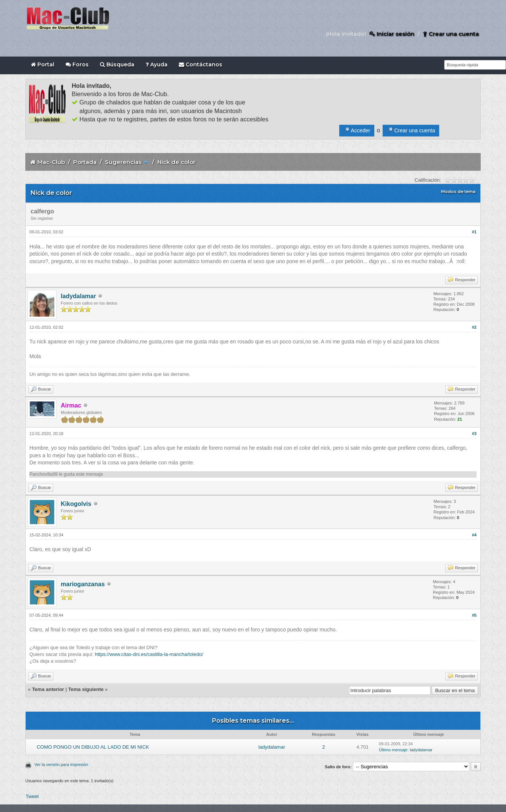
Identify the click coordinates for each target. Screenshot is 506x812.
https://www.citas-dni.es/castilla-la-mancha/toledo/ (149, 654)
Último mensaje (393, 750)
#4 (474, 535)
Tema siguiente (86, 689)
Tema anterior (48, 689)
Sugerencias (123, 162)
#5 (474, 615)
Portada (85, 162)
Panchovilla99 (44, 474)
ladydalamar (78, 296)
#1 (474, 232)
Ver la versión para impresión (61, 765)
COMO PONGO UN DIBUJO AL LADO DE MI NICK (93, 747)
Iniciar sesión (392, 34)
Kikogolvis (76, 504)
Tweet (32, 796)
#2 (474, 327)
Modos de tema (458, 192)
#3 (474, 434)
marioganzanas (83, 584)
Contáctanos (201, 64)
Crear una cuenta (451, 34)
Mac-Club (51, 162)
